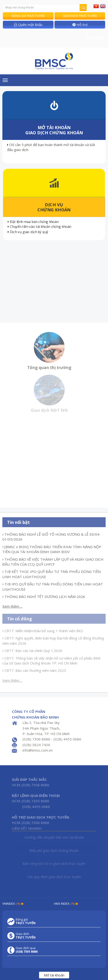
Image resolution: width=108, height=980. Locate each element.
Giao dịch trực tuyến (80, 16)
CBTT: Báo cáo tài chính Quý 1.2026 (32, 651)
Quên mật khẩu (28, 25)
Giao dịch (26, 936)
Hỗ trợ (80, 25)
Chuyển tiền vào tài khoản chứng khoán (40, 227)
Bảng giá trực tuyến (28, 16)
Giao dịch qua (27, 950)
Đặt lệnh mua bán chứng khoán (33, 222)
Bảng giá (26, 921)
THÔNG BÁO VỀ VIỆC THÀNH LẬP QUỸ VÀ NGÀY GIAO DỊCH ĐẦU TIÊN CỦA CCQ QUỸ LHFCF (53, 562)
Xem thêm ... (12, 606)
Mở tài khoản (54, 975)
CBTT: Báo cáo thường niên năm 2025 (34, 670)
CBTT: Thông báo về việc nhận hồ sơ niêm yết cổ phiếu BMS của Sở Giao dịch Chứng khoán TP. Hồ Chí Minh (52, 661)
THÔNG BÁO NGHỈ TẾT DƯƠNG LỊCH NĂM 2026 (44, 597)
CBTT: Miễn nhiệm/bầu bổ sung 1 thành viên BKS (43, 631)
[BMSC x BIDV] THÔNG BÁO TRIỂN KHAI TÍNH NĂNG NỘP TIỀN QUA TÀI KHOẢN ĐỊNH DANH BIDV (52, 549)
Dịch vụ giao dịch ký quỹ (27, 233)
